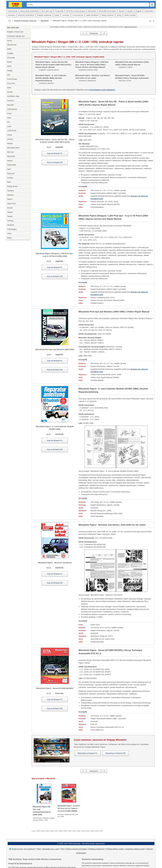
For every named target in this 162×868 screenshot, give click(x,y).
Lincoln (10, 139)
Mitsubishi (45, 21)
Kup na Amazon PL (55, 153)
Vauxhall (11, 225)
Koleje (57, 15)
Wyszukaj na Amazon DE (115, 753)
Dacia (9, 62)
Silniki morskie (130, 15)
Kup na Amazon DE (55, 162)
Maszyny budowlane (26, 15)
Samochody (13, 11)
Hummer (11, 100)
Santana (11, 191)
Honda (10, 92)
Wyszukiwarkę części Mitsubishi (102, 90)
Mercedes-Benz (13, 148)
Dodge (10, 70)
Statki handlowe (92, 15)
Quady (130, 11)
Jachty (119, 15)
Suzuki (10, 208)
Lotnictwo (66, 15)
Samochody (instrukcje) (29, 11)
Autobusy (12, 15)
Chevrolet (11, 58)
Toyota (10, 216)
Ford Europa (12, 79)
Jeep (9, 118)
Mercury (10, 152)
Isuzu (9, 113)
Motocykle (92, 11)
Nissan (10, 161)
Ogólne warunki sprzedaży (76, 849)
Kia (8, 122)
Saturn (10, 199)
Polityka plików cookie (115, 849)
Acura (10, 40)
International (12, 109)
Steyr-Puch (12, 203)
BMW (9, 49)
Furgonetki (59, 11)
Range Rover (12, 186)
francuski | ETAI (132, 78)
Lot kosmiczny (78, 15)
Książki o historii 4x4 (15, 32)
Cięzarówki (149, 11)
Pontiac (10, 178)
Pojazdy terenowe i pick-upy (25, 21)
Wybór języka (17, 849)
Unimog (10, 221)
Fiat (9, 75)
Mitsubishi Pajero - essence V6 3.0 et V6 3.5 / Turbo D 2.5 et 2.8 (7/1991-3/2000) (69, 808)
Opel (9, 169)
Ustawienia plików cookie (135, 849)
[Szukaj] (152, 5)
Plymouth (11, 173)
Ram (9, 182)
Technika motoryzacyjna (76, 11)
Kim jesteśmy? (30, 849)
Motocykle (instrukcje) (107, 11)
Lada (9, 126)
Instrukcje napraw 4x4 (16, 36)
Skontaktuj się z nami (51, 849)
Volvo (9, 233)
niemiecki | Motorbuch (93, 78)
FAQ (63, 849)
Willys (10, 238)
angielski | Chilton (132, 65)
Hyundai (10, 105)
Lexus (10, 135)
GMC (9, 88)
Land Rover (12, 130)
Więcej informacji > (131, 27)
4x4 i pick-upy (47, 11)
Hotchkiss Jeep (13, 96)
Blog (39, 849)
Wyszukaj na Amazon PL (88, 753)
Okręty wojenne (108, 15)
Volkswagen (12, 229)
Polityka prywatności (96, 849)
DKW (9, 66)
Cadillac (10, 53)
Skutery (122, 11)
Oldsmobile (12, 165)
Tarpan (10, 212)
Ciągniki (138, 11)
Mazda (10, 143)
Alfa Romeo (12, 45)
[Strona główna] (10, 21)
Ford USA (11, 83)
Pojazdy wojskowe (44, 15)
